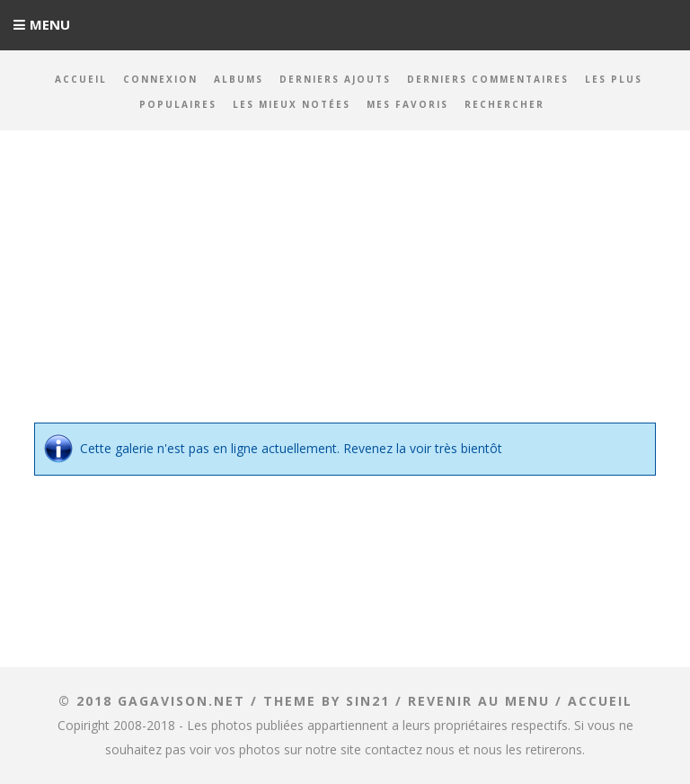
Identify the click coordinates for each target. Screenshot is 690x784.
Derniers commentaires (488, 79)
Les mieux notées (292, 104)
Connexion (160, 79)
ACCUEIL (600, 701)
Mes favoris (407, 104)
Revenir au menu (479, 701)
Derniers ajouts (335, 79)
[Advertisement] (345, 288)
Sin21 (368, 701)
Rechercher (504, 104)
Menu (50, 24)
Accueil (81, 79)
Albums (239, 79)
